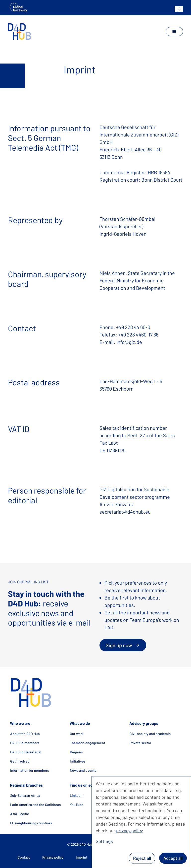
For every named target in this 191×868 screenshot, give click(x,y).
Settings (104, 841)
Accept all (173, 858)
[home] (20, 32)
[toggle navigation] (174, 32)
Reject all (142, 858)
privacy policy (129, 831)
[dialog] (141, 822)
